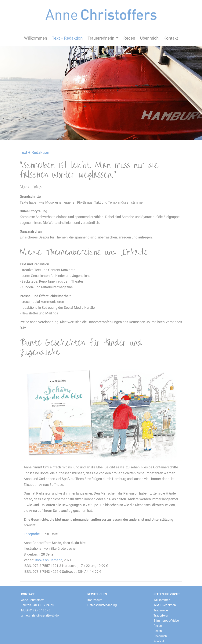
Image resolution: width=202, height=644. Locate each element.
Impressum (95, 600)
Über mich (149, 38)
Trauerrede (161, 610)
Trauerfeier (161, 615)
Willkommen (36, 38)
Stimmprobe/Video (166, 621)
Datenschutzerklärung (102, 605)
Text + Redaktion (67, 38)
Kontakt (171, 38)
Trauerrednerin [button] (101, 38)
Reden (129, 38)
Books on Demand (49, 560)
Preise (158, 626)
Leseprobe (32, 534)
